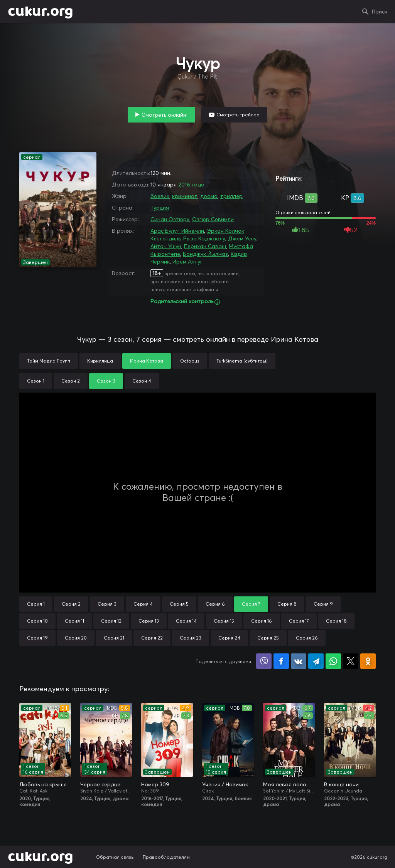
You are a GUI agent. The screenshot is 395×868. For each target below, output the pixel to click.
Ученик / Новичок (225, 784)
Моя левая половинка (289, 784)
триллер (231, 196)
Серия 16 (262, 621)
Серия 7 (251, 604)
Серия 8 (287, 604)
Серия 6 (215, 604)
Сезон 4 (142, 381)
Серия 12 (111, 621)
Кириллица (100, 361)
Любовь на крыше (43, 784)
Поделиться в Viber (264, 661)
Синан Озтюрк (170, 219)
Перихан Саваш (205, 246)
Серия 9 (323, 604)
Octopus (190, 361)
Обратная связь (115, 857)
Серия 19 (37, 638)
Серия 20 (76, 638)
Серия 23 (191, 638)
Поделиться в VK (299, 661)
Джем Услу (242, 238)
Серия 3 (107, 604)
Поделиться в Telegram (316, 661)
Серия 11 (74, 621)
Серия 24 (229, 638)
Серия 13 (149, 621)
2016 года (191, 185)
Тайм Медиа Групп (49, 361)
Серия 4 (143, 604)
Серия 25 (268, 638)
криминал (185, 196)
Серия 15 (224, 621)
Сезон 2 (71, 381)
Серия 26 (307, 638)
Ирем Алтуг (187, 262)
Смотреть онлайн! (165, 115)
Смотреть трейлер (238, 115)
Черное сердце (100, 784)
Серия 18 (336, 621)
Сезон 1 (36, 381)
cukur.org (40, 12)
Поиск (380, 12)
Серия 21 (114, 638)
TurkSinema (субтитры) (242, 361)
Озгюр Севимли (213, 219)
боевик (160, 196)
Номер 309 (155, 784)
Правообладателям (166, 857)
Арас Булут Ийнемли (177, 231)
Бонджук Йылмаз (205, 254)
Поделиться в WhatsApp (333, 661)
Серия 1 (36, 604)
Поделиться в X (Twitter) (351, 661)
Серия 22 (152, 638)
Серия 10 (37, 621)
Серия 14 (186, 621)
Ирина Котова (147, 361)
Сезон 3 (106, 381)
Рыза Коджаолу (204, 238)
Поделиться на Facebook (281, 661)
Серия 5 (179, 604)
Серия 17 (299, 621)
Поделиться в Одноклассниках (368, 661)
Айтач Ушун (166, 246)
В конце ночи (341, 784)
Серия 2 (71, 604)
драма (209, 196)
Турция (160, 208)
